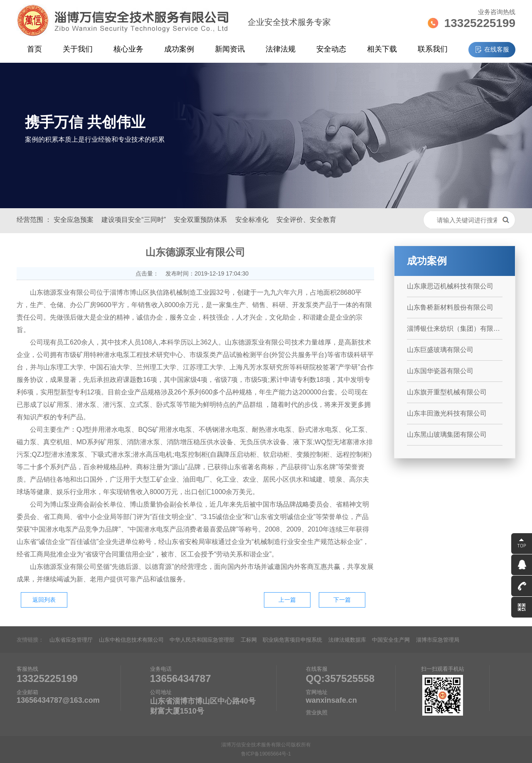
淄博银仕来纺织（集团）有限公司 (455, 329)
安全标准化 (252, 220)
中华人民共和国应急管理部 (202, 640)
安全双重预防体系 (200, 220)
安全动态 (331, 49)
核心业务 (128, 49)
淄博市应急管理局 (438, 640)
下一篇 (342, 600)
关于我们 (78, 49)
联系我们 (433, 49)
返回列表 (44, 600)
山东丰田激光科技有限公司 (447, 413)
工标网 (249, 640)
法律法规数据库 (347, 640)
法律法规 (281, 49)
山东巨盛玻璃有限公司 (440, 350)
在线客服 (497, 49)
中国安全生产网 (391, 640)
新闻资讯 (230, 49)
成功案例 (179, 49)
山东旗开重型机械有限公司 (447, 392)
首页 (34, 49)
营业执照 (317, 713)
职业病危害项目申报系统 (292, 640)
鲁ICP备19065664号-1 (266, 754)
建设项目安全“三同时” (134, 220)
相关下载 (382, 49)
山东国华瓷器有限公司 (440, 371)
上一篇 (287, 600)
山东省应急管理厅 (71, 640)
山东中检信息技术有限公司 (131, 640)
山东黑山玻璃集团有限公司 (447, 434)
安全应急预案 (74, 220)
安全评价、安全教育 (306, 220)
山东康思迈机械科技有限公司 (450, 286)
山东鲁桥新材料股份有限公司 (450, 307)
